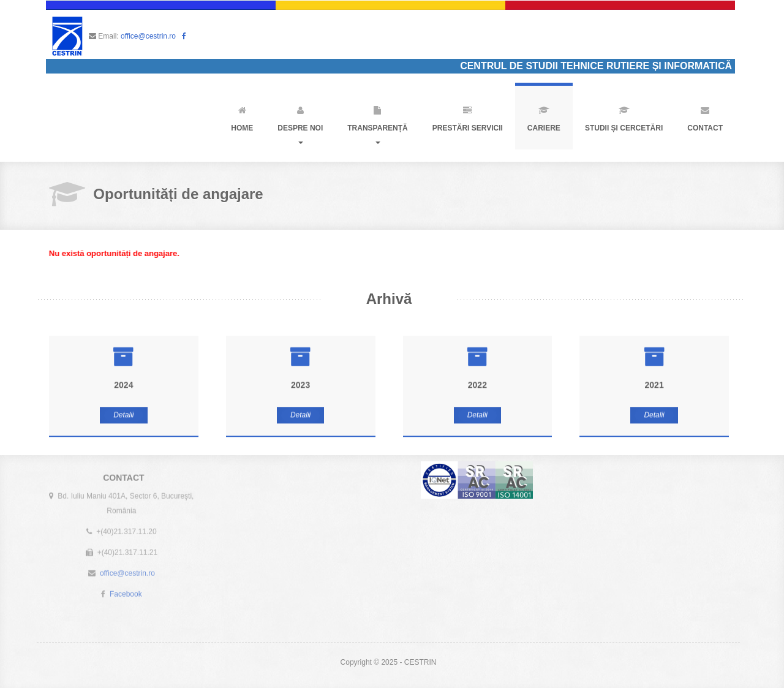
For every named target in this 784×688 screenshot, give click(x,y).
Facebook (126, 592)
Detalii (123, 415)
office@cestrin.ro (148, 36)
